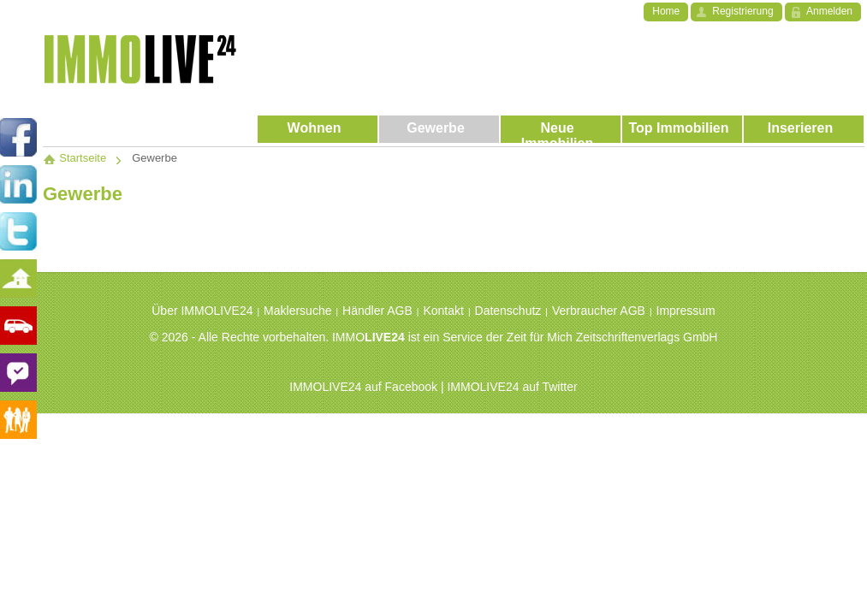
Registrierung (742, 11)
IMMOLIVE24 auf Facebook (363, 387)
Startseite (74, 158)
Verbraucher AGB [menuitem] (599, 311)
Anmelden (829, 11)
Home (666, 11)
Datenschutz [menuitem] (508, 311)
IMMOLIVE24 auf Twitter (512, 387)
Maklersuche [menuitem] (297, 311)
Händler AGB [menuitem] (377, 311)
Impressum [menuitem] (686, 311)
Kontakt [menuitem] (443, 311)
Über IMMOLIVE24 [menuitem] (202, 311)
